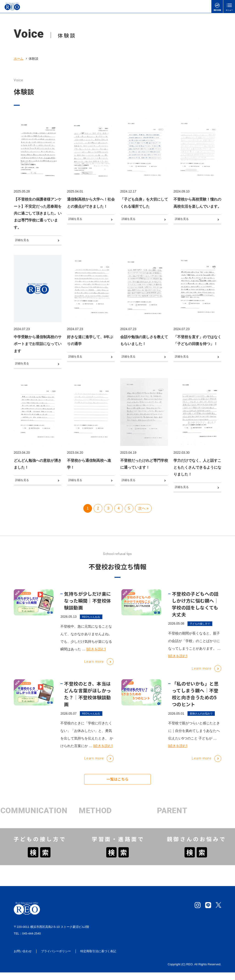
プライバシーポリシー (56, 959)
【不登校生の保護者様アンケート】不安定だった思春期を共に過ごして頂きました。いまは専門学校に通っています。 (38, 213)
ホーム (19, 59)
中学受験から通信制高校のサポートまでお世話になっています (38, 346)
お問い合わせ (23, 959)
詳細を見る (25, 241)
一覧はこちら (117, 789)
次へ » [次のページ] (143, 518)
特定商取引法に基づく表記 (98, 959)
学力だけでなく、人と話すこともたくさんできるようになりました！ (197, 472)
